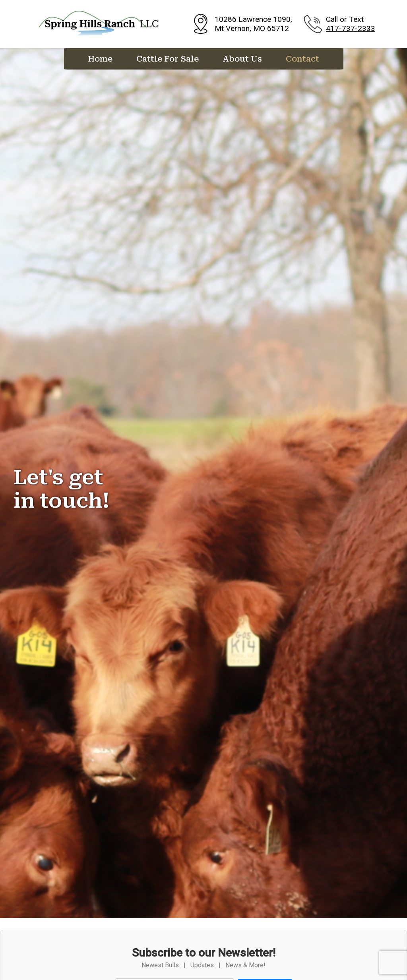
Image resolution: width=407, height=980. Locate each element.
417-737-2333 (351, 28)
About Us (242, 59)
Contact (302, 59)
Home (100, 59)
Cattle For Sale (168, 59)
